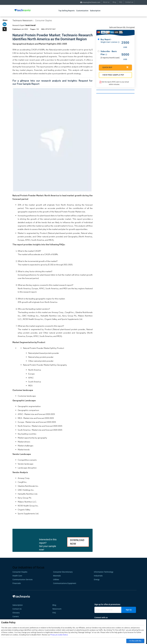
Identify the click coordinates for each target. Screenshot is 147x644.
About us (106, 2)
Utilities (56, 580)
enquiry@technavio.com (90, 2)
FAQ (121, 2)
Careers (16, 616)
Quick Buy (115, 67)
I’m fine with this (135, 641)
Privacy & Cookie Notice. (59, 635)
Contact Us (17, 609)
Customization (82, 11)
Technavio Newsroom (22, 21)
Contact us (129, 2)
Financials (17, 583)
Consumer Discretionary (63, 572)
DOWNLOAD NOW (77, 542)
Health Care (17, 576)
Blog (114, 2)
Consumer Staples (44, 21)
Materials (57, 576)
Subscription (95, 11)
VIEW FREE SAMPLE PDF (113, 75)
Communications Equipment (65, 583)
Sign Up (129, 610)
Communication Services (22, 580)
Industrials (98, 576)
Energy (97, 580)
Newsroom (58, 609)
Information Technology (104, 572)
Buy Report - (110, 41)
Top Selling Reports (66, 11)
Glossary (16, 613)
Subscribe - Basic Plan (109, 53)
